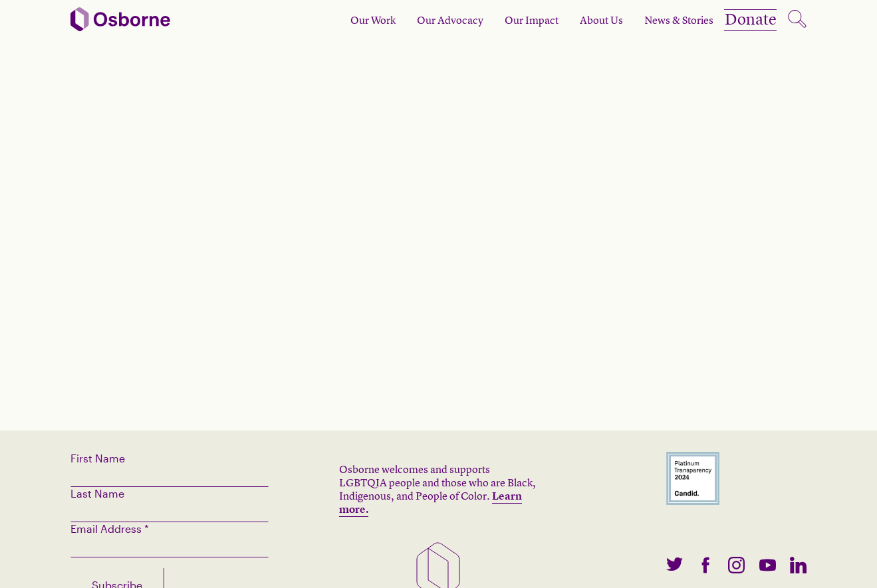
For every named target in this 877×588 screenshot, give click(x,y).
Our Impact (508, 20)
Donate (739, 20)
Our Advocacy (427, 20)
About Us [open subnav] (578, 20)
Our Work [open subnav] (350, 20)
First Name (98, 458)
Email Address (110, 529)
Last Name (97, 493)
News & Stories (656, 20)
